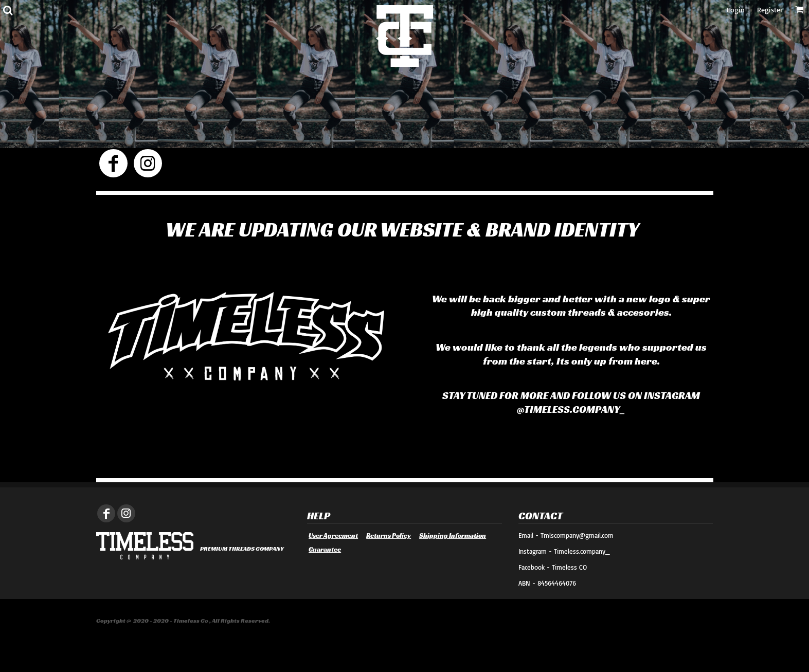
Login (736, 10)
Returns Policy (389, 535)
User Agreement (333, 535)
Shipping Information (453, 535)
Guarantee (325, 549)
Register (770, 10)
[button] (8, 10)
